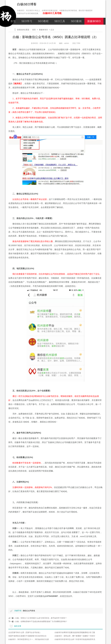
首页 (13, 21)
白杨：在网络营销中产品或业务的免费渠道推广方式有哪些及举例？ (41, 621)
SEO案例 (76, 21)
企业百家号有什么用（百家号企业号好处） (25, 632)
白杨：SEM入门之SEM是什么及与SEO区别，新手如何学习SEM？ (41, 618)
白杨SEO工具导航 (52, 13)
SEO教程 (43, 21)
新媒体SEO (94, 21)
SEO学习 (27, 21)
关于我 (64, 28)
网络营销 (49, 28)
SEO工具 (60, 21)
